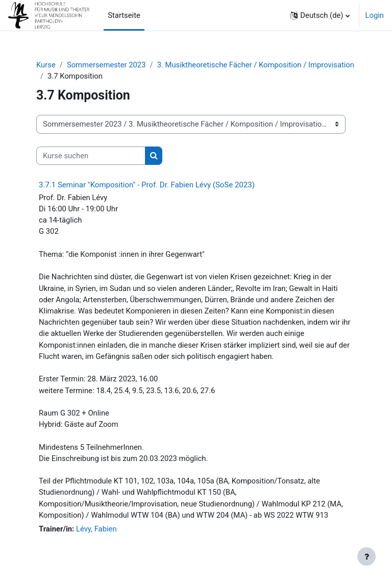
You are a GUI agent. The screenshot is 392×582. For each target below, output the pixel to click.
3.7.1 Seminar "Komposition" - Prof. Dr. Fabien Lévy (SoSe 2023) (147, 185)
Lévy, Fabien (96, 529)
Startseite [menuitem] (124, 15)
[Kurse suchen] (91, 156)
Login (375, 15)
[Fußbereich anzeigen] (366, 556)
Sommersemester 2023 (106, 65)
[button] (320, 15)
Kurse (46, 65)
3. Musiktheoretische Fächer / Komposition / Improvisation (256, 65)
